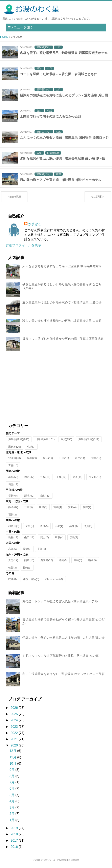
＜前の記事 (14, 197)
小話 (31, 447)
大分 (13, 560)
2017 (15, 840)
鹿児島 (47, 560)
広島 (74, 537)
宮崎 (78, 560)
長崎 (27, 568)
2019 (15, 828)
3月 (12, 807)
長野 (13, 496)
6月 (12, 788)
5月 (12, 795)
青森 (13, 465)
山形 (64, 458)
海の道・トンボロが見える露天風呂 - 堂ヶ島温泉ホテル (60, 601)
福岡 (92, 560)
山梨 (45, 496)
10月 (13, 764)
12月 (13, 751)
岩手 (80, 458)
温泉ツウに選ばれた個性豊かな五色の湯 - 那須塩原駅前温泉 (63, 339)
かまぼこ (35, 224)
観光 (66, 439)
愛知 (72, 507)
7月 (12, 782)
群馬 (13, 477)
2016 (15, 847)
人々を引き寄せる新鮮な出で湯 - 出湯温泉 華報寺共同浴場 (62, 266)
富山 (58, 507)
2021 (15, 739)
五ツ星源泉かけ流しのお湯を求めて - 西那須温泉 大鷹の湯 (62, 302)
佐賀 (13, 568)
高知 (13, 549)
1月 (12, 820)
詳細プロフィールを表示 (23, 245)
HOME (4, 37)
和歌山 (14, 526)
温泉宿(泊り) (19, 439)
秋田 (48, 458)
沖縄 (63, 560)
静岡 (13, 507)
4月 (12, 801)
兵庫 (73, 526)
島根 (13, 537)
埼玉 (13, 484)
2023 (15, 727)
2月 (12, 814)
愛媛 (27, 549)
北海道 (15, 458)
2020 (15, 745)
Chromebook (54, 579)
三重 (28, 507)
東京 (77, 477)
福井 (87, 507)
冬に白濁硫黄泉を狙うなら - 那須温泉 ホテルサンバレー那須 (64, 674)
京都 (59, 526)
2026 (15, 708)
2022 (15, 733)
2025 (15, 714)
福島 (32, 458)
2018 (15, 834)
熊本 (29, 560)
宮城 (96, 458)
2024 (15, 720)
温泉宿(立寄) (89, 439)
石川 (13, 515)
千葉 (61, 477)
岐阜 (43, 507)
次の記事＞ (98, 197)
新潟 (29, 496)
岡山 (45, 537)
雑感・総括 (31, 579)
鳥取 (59, 537)
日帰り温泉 (45, 439)
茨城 (45, 477)
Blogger (75, 860)
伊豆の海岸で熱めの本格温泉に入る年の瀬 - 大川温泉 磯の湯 (64, 638)
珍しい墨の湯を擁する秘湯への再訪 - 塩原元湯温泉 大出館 (62, 321)
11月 (13, 757)
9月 (12, 770)
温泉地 (15, 447)
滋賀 (88, 526)
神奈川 (95, 477)
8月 (12, 776)
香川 (42, 549)
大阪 (30, 526)
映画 (13, 579)
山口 (29, 537)
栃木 (29, 477)
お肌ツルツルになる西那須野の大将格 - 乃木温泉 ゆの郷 (61, 656)
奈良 (44, 526)
